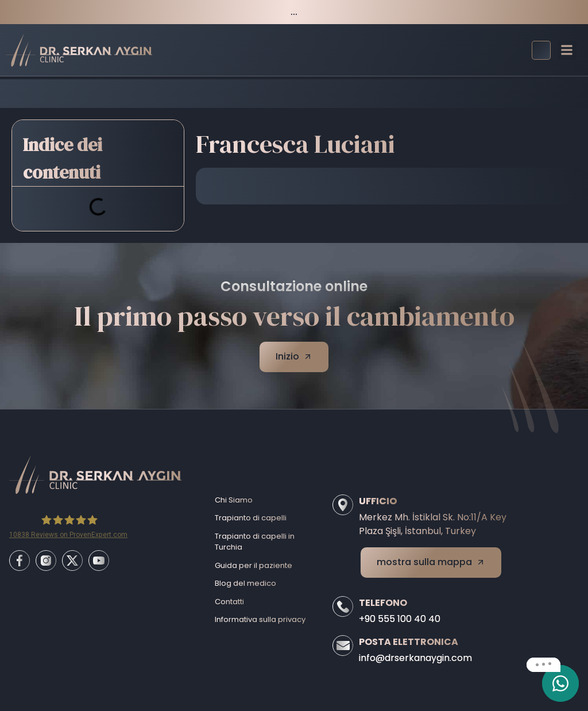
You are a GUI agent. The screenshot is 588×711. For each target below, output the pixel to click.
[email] (560, 683)
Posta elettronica (409, 642)
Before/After (263, 93)
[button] (567, 50)
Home (212, 93)
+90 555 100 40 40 (400, 619)
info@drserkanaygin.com (415, 658)
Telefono (383, 603)
